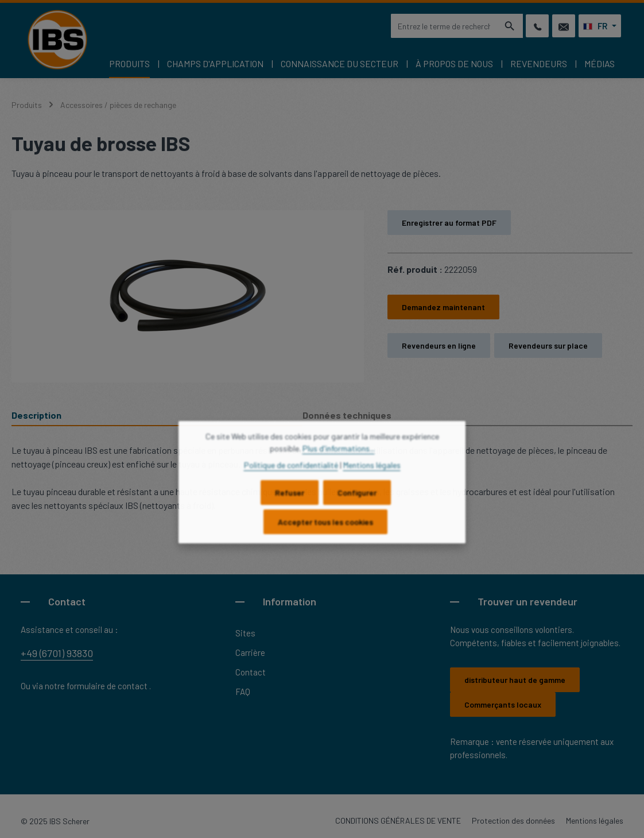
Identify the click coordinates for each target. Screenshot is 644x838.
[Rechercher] (510, 26)
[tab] (157, 416)
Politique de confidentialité (291, 474)
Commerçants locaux (503, 704)
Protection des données (513, 820)
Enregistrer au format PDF (449, 223)
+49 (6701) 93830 (57, 653)
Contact (251, 672)
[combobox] (444, 26)
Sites (245, 633)
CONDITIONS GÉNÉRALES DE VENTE (398, 820)
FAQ (243, 692)
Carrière (250, 652)
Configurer (357, 501)
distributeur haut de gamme (515, 680)
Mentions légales (595, 820)
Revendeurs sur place (548, 345)
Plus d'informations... (339, 457)
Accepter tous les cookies (325, 530)
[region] (188, 296)
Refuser (290, 501)
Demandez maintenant (443, 307)
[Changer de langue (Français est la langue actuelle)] (600, 26)
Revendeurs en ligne (439, 345)
